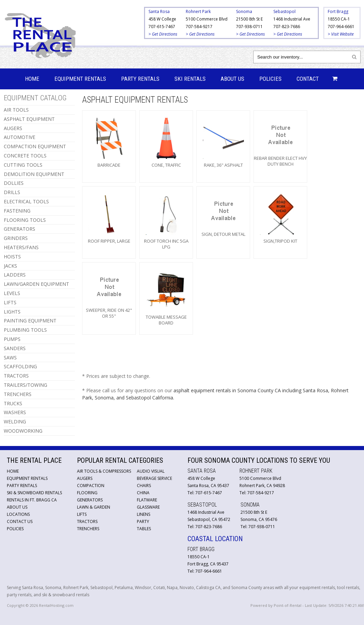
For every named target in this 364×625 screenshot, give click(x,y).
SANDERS (15, 348)
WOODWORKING (23, 431)
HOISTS (12, 257)
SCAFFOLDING (20, 366)
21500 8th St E (249, 19)
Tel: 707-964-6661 (205, 571)
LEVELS (12, 293)
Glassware (148, 507)
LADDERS (15, 275)
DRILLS (12, 192)
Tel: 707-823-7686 (205, 527)
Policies (270, 79)
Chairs (144, 486)
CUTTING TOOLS (23, 165)
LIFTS (10, 302)
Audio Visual (151, 471)
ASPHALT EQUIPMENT (29, 119)
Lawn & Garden (94, 507)
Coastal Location (215, 539)
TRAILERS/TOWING (25, 385)
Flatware (147, 500)
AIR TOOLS (16, 110)
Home (32, 79)
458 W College (162, 19)
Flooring (87, 493)
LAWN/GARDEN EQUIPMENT (36, 284)
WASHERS (15, 412)
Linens (144, 514)
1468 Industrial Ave (292, 19)
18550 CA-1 (339, 19)
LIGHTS (12, 312)
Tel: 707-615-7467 (205, 493)
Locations (18, 514)
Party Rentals (140, 79)
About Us (232, 79)
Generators (90, 500)
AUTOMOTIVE (19, 137)
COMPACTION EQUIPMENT (35, 146)
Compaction (91, 486)
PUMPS (12, 339)
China (143, 493)
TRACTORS (16, 376)
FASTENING (17, 211)
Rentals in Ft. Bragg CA (32, 500)
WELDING (15, 422)
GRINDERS (16, 238)
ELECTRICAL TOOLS (26, 201)
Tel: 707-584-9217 (257, 493)
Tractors (87, 521)
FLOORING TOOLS (25, 220)
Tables (144, 529)
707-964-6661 (341, 27)
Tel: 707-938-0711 (258, 527)
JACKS (10, 266)
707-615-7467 (162, 27)
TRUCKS (13, 403)
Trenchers (88, 529)
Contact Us (20, 521)
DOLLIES (14, 183)
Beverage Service (154, 478)
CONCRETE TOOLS (25, 156)
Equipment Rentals (80, 79)
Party (143, 521)
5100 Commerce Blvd (207, 19)
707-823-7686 (287, 27)
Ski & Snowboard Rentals (34, 493)
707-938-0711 (249, 27)
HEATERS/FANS (21, 247)
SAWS (10, 358)
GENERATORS (19, 229)
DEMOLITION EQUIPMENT (34, 174)
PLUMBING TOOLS (25, 330)
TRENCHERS (18, 394)
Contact (308, 79)
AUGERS (13, 128)
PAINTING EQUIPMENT (30, 321)
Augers (85, 478)
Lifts (82, 514)
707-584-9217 (199, 27)
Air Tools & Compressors (104, 471)
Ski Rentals (190, 79)
